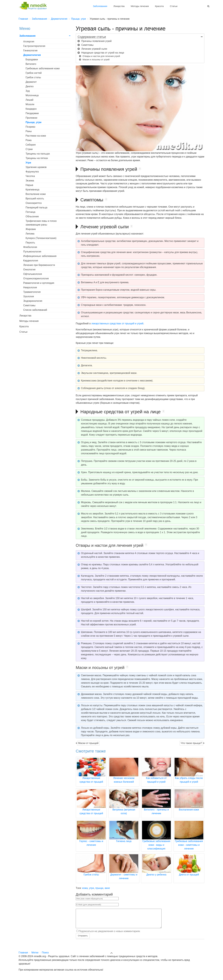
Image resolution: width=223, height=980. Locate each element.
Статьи (174, 6)
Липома (30, 234)
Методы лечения (140, 6)
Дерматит (31, 82)
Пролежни (31, 118)
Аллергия (29, 42)
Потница (30, 212)
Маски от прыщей (88, 743)
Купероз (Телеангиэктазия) (41, 238)
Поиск (45, 956)
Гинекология (30, 51)
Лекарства (119, 6)
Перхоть (30, 243)
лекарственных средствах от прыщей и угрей (117, 323)
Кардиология (31, 261)
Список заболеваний (35, 310)
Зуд (28, 91)
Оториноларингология (36, 278)
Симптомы (29, 305)
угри (92, 888)
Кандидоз (31, 109)
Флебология (30, 247)
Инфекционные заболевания (40, 256)
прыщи (99, 888)
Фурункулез (32, 172)
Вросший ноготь (35, 199)
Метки (35, 956)
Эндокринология (33, 301)
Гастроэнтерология (34, 46)
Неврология (30, 287)
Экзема (30, 181)
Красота (159, 6)
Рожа (28, 140)
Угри (28, 163)
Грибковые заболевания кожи (43, 68)
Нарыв (29, 185)
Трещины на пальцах (38, 154)
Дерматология (32, 55)
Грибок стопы (33, 77)
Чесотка (30, 176)
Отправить (83, 939)
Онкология (29, 270)
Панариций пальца (36, 207)
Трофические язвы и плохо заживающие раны (41, 223)
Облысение (32, 216)
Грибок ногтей (34, 73)
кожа (85, 888)
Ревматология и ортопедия (39, 283)
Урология (29, 296)
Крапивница (32, 190)
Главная (23, 956)
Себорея (31, 145)
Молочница (32, 95)
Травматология (32, 292)
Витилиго (31, 64)
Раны (29, 131)
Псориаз (30, 127)
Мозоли (30, 104)
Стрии (29, 149)
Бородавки (32, 59)
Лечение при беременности (39, 265)
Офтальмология (33, 274)
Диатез (30, 86)
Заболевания (100, 6)
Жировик (31, 229)
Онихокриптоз (34, 203)
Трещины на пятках (37, 158)
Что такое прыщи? (191, 743)
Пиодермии (32, 113)
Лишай (29, 100)
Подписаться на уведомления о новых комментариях (109, 935)
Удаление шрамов (36, 167)
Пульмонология (32, 252)
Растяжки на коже (36, 136)
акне (107, 888)
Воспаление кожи (36, 194)
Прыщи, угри (33, 122)
